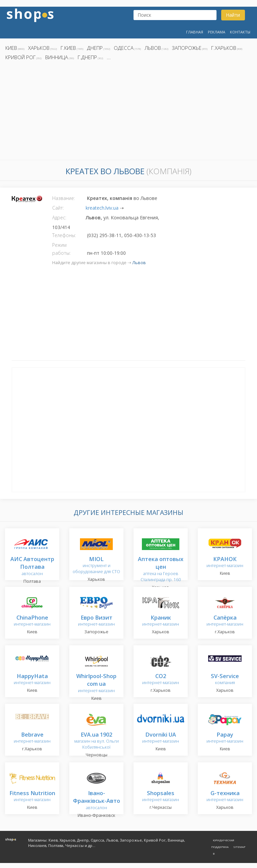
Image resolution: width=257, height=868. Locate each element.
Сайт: (58, 208)
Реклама (217, 32)
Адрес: (59, 218)
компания (225, 680)
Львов (153, 48)
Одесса (124, 48)
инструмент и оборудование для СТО (96, 566)
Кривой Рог (20, 57)
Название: (64, 198)
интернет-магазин (225, 563)
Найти (233, 15)
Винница (57, 57)
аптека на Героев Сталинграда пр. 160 (161, 570)
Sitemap (239, 847)
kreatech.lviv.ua (102, 208)
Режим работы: (61, 249)
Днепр (95, 48)
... (109, 57)
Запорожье (187, 48)
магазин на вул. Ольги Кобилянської (97, 741)
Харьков (39, 48)
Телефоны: (64, 235)
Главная (195, 32)
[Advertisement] (128, 112)
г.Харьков (224, 48)
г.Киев (68, 48)
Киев (11, 48)
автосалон (32, 567)
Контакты (240, 32)
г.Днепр (87, 57)
